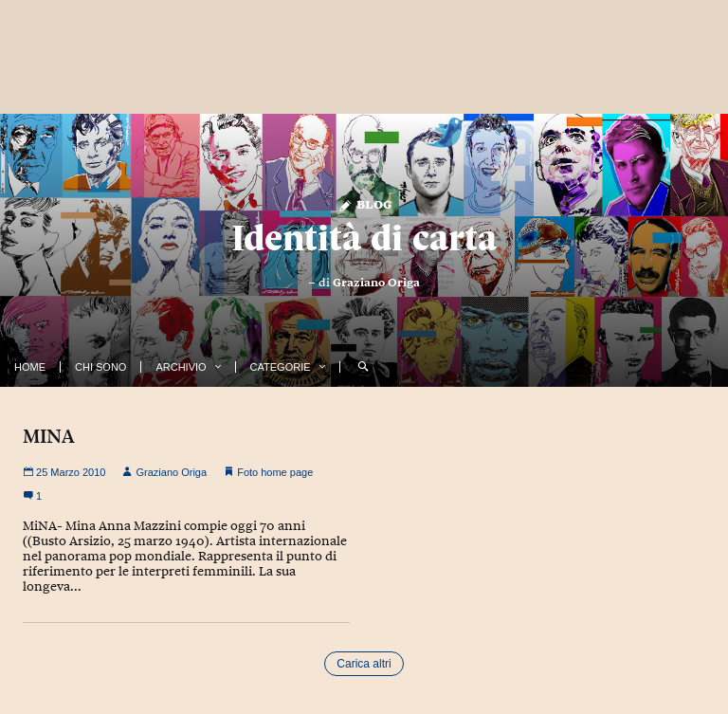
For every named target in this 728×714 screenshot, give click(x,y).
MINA (48, 436)
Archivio (181, 367)
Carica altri (364, 664)
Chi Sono (100, 367)
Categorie (281, 367)
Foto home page (275, 472)
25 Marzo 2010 (64, 472)
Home (30, 367)
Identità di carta (364, 238)
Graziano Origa (376, 283)
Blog (364, 203)
